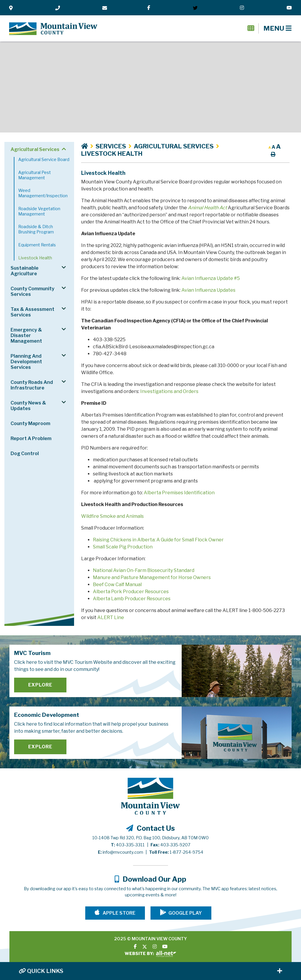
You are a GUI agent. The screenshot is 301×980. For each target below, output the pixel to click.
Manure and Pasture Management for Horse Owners (152, 577)
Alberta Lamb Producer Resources (132, 599)
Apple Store (119, 913)
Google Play (185, 913)
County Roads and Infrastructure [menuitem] (32, 385)
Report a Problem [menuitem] (31, 438)
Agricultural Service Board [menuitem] (44, 160)
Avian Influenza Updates (208, 290)
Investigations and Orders (169, 391)
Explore (40, 685)
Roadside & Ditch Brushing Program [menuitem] (36, 229)
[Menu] (277, 28)
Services (111, 146)
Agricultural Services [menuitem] (35, 149)
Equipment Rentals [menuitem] (37, 245)
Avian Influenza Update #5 (211, 278)
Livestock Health (112, 154)
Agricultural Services (174, 146)
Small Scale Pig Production (123, 547)
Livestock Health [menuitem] (35, 258)
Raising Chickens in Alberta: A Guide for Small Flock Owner (158, 540)
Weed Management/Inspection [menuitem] (43, 193)
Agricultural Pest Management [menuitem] (35, 175)
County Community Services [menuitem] (32, 291)
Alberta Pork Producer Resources (131, 592)
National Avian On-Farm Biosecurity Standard (144, 570)
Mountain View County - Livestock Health (53, 29)
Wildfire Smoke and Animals (112, 516)
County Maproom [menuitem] (30, 423)
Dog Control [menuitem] (25, 453)
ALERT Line (111, 617)
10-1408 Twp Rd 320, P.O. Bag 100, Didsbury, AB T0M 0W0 (150, 838)
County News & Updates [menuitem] (28, 406)
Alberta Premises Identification (179, 493)
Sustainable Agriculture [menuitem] (25, 271)
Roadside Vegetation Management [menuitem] (39, 211)
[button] (64, 149)
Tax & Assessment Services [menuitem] (32, 312)
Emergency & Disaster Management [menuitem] (26, 335)
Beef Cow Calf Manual (117, 584)
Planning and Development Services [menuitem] (26, 362)
